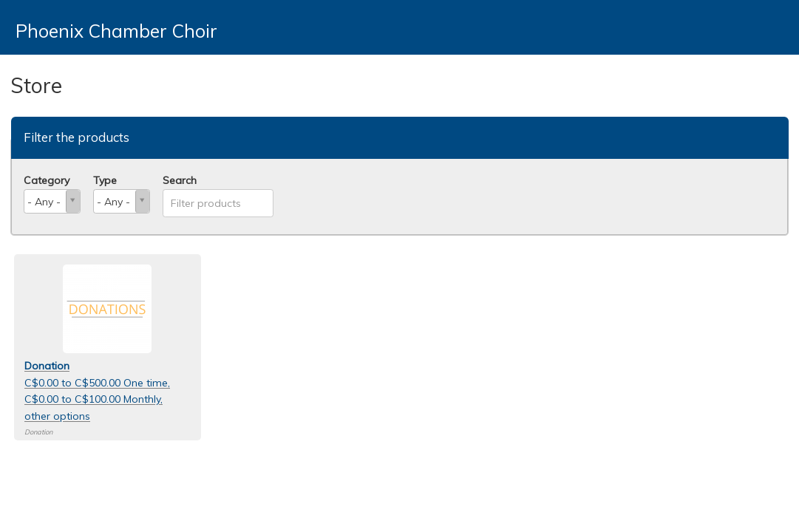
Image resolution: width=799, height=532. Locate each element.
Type (105, 180)
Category (47, 180)
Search (180, 180)
